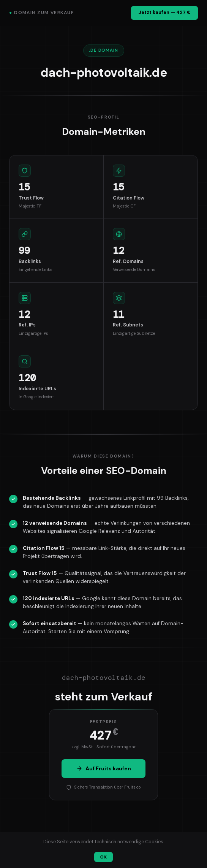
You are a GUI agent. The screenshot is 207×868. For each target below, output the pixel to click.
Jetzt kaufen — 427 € (164, 13)
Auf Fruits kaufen (104, 768)
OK (103, 857)
